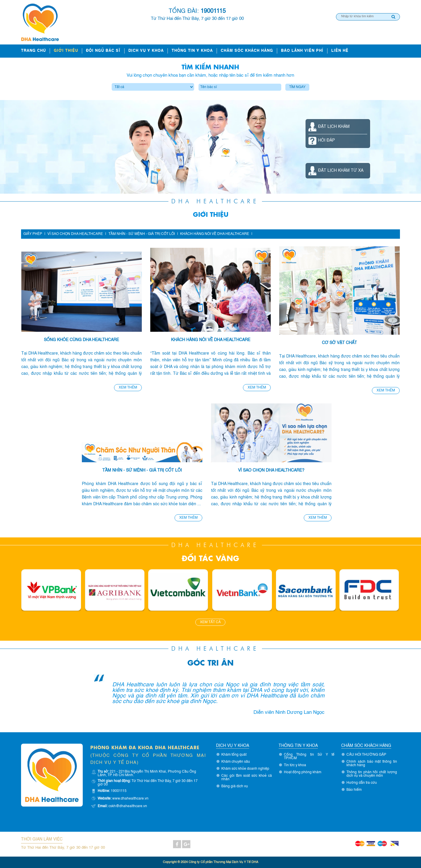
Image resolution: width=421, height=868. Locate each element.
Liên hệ (340, 51)
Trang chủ (33, 51)
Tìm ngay (297, 87)
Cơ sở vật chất (339, 343)
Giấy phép (33, 234)
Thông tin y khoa (192, 51)
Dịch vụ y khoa (146, 51)
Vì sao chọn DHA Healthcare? (271, 470)
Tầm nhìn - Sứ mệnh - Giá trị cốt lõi (142, 234)
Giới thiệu (66, 51)
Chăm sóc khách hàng (247, 51)
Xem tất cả (210, 622)
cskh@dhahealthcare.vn (128, 806)
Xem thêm (128, 388)
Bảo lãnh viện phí (302, 51)
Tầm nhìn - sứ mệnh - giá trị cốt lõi (142, 470)
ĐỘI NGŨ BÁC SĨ (103, 51)
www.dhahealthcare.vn (130, 799)
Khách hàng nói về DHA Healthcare (215, 234)
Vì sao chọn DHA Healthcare (75, 234)
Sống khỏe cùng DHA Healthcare (81, 340)
